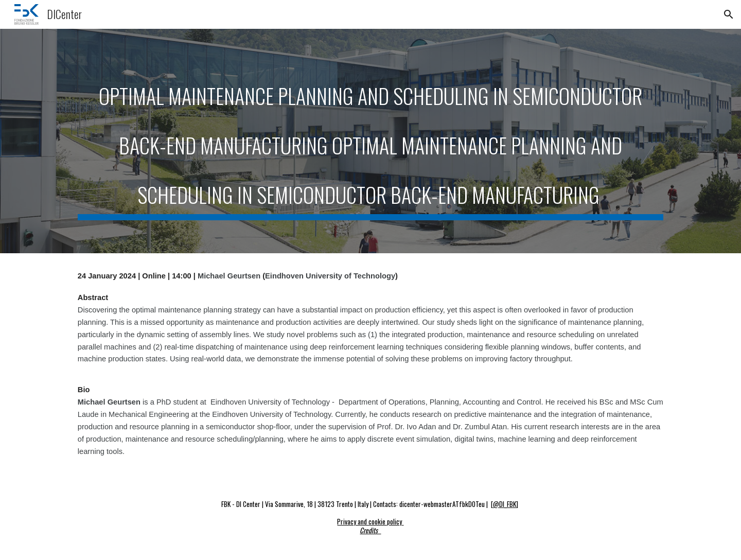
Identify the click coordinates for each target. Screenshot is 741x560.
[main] (370, 141)
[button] (729, 14)
